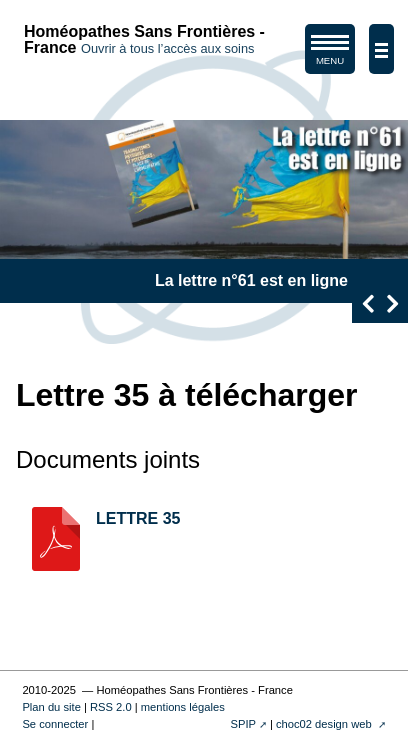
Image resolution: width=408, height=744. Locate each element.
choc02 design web (325, 724)
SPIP (243, 724)
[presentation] (367, 303)
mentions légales (183, 707)
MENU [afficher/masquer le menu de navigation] (330, 53)
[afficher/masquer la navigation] (381, 49)
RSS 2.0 (111, 707)
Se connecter (55, 724)
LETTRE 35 (138, 518)
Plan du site (51, 707)
